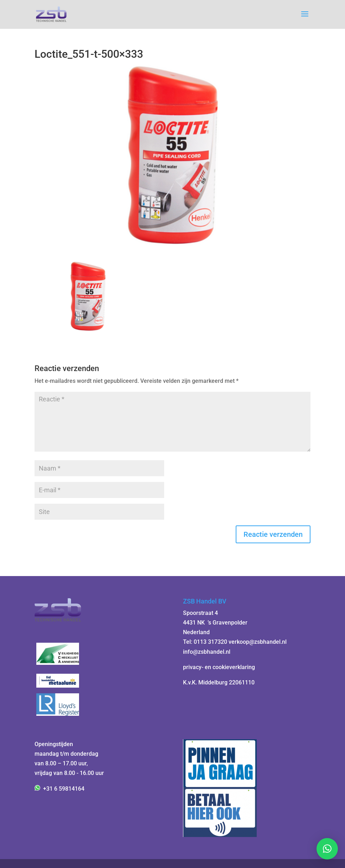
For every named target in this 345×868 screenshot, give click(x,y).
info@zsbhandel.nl (207, 652)
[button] (327, 849)
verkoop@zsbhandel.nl (258, 642)
